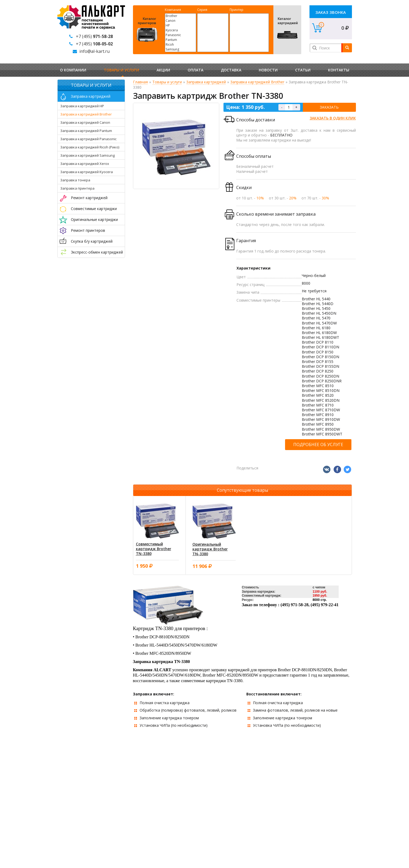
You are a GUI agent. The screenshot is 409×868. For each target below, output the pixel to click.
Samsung (180, 49)
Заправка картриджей (91, 96)
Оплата (195, 70)
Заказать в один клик (333, 118)
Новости (268, 70)
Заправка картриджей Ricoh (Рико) (90, 147)
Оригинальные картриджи (94, 219)
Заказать (329, 107)
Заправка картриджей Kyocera (87, 172)
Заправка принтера (77, 188)
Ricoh (180, 45)
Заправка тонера (75, 180)
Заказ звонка (331, 12)
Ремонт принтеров (88, 230)
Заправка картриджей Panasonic (88, 139)
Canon (180, 21)
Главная (140, 82)
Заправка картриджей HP (82, 106)
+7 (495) (94, 36)
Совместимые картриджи (94, 209)
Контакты (339, 70)
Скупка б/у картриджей (92, 241)
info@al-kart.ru (94, 51)
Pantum (180, 40)
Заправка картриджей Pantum (86, 131)
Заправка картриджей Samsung (87, 155)
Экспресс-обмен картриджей (97, 252)
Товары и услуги (121, 70)
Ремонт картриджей (89, 198)
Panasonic (180, 35)
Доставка (231, 70)
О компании (73, 70)
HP (180, 25)
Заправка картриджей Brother (86, 114)
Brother (180, 16)
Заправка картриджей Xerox (85, 164)
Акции (163, 70)
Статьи (303, 70)
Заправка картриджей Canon (85, 122)
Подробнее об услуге (318, 444)
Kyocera (180, 30)
